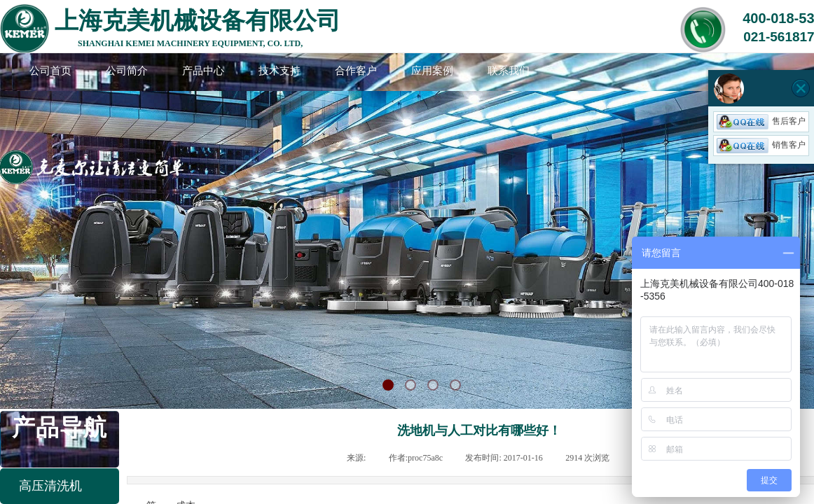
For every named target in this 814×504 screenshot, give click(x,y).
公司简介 (127, 71)
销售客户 (761, 145)
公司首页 (50, 71)
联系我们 (509, 71)
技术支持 (280, 71)
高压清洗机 (50, 486)
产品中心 (203, 71)
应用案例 (432, 71)
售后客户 (761, 121)
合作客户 (356, 71)
